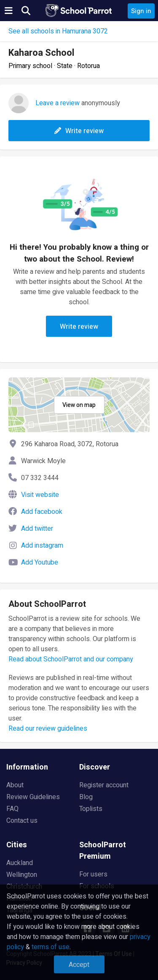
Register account (104, 785)
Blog (86, 797)
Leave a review (58, 103)
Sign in (141, 11)
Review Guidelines (33, 797)
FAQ (12, 809)
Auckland (20, 863)
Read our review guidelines (48, 729)
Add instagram (42, 546)
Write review (79, 131)
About (15, 785)
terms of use (51, 947)
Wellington (22, 875)
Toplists (91, 809)
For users (93, 874)
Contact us (22, 821)
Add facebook (42, 512)
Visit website (40, 495)
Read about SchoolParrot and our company (71, 659)
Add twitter (37, 529)
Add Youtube (40, 562)
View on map (79, 405)
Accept (79, 965)
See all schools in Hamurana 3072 (58, 31)
